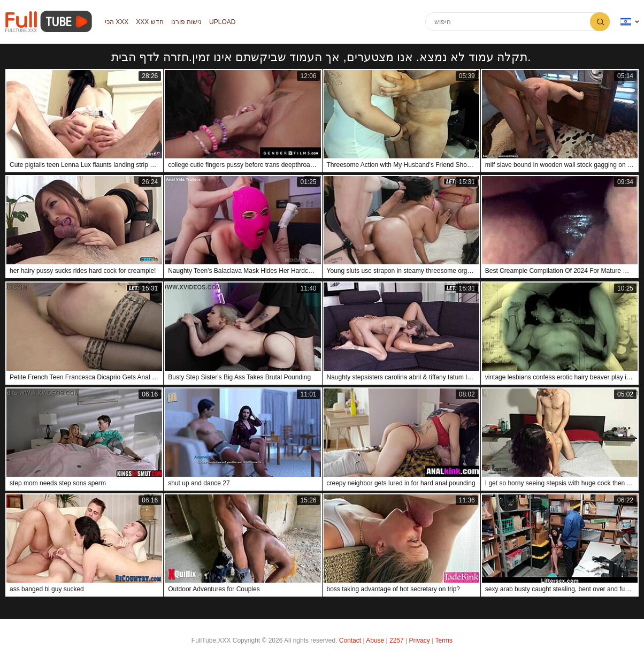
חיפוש (600, 22)
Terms (444, 640)
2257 (397, 640)
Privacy (420, 640)
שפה (626, 22)
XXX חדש (149, 22)
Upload (222, 22)
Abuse (375, 640)
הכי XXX (117, 22)
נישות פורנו (186, 22)
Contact (350, 640)
